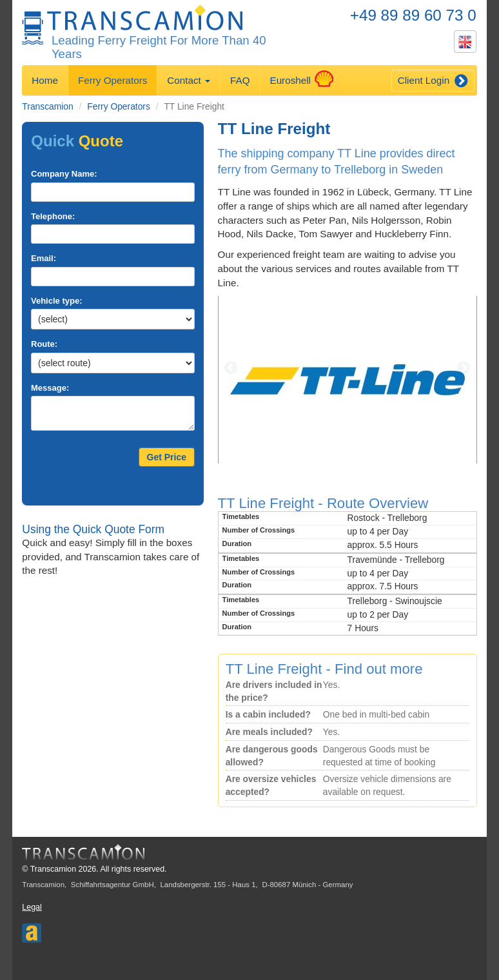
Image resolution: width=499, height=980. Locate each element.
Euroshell (297, 79)
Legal (32, 907)
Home (45, 80)
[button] (237, 380)
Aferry (32, 929)
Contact (189, 80)
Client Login (433, 81)
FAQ (240, 80)
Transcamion (47, 106)
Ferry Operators (113, 80)
